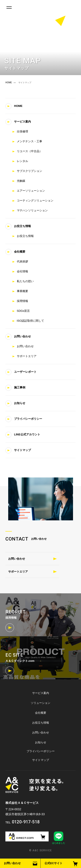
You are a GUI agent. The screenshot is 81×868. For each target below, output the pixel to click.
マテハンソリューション (32, 210)
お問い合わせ (12, 863)
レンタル (22, 161)
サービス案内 (22, 122)
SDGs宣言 (23, 311)
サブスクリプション (29, 171)
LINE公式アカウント (27, 434)
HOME (9, 83)
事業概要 (22, 291)
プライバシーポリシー (28, 419)
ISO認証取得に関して (30, 321)
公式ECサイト (53, 863)
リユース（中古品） (29, 151)
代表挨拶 (22, 261)
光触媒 (21, 181)
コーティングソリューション (35, 201)
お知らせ (20, 403)
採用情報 (22, 301)
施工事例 (20, 387)
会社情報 (22, 271)
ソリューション (40, 703)
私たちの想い (25, 281)
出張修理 (22, 131)
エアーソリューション (31, 191)
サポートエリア (27, 356)
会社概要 (20, 252)
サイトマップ (22, 450)
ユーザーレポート (25, 372)
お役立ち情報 (22, 226)
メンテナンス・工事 (29, 141)
